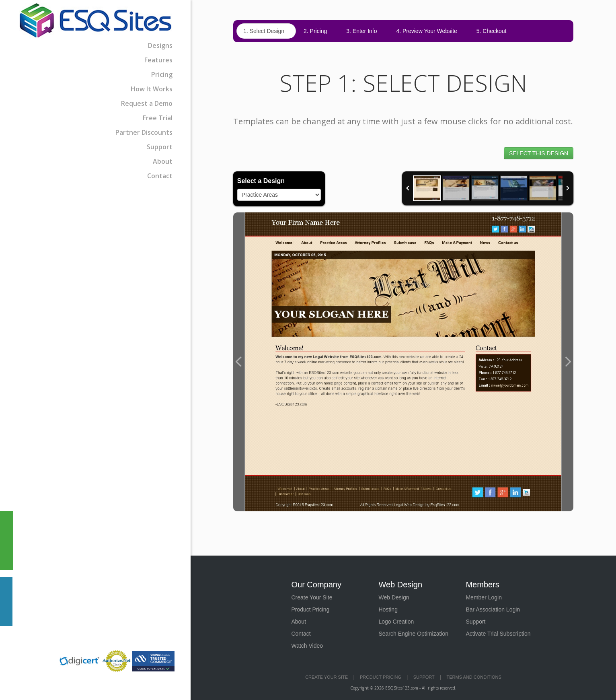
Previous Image (239, 362)
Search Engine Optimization (413, 634)
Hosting (388, 609)
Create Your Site (312, 597)
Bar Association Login (493, 609)
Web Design (394, 597)
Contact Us (6, 602)
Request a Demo (147, 103)
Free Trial (158, 118)
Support (160, 147)
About (163, 161)
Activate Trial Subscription (498, 634)
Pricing (162, 74)
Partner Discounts (144, 132)
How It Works (152, 89)
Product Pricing (310, 609)
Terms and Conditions (474, 677)
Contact (160, 176)
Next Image (568, 362)
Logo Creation (396, 622)
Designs (160, 45)
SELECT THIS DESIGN (539, 153)
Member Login (484, 597)
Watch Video (307, 646)
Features (158, 60)
